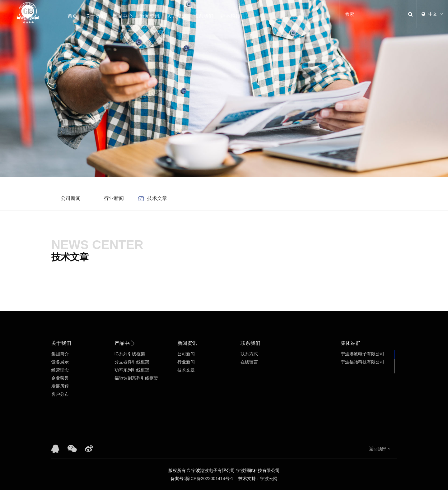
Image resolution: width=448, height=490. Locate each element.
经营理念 (60, 370)
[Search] (371, 14)
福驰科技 (231, 16)
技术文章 (157, 198)
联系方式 (249, 354)
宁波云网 (269, 478)
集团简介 (60, 354)
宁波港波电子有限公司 (362, 354)
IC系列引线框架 (130, 354)
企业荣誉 (60, 378)
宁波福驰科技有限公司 (362, 362)
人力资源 (177, 16)
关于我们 (96, 16)
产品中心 (123, 16)
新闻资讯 (150, 16)
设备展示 (60, 362)
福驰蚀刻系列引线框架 (136, 378)
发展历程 (60, 386)
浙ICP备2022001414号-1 (209, 478)
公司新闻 (71, 198)
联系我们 (203, 16)
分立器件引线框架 (132, 362)
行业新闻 (114, 198)
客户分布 (60, 394)
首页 (72, 16)
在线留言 (249, 362)
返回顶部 (380, 449)
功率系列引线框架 (132, 370)
